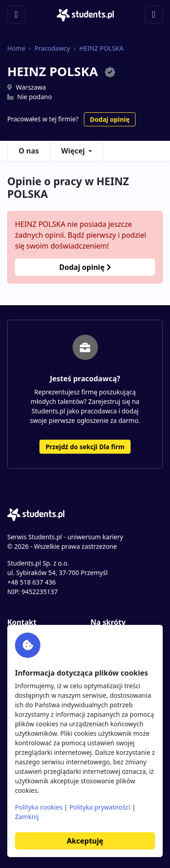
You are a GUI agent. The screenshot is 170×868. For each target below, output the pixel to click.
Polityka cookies (39, 807)
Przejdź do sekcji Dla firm (85, 447)
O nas (29, 151)
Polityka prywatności (100, 807)
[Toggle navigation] (16, 14)
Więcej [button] (73, 151)
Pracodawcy (52, 48)
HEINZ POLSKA (101, 48)
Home (16, 48)
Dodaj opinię (109, 119)
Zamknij (27, 817)
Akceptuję (85, 841)
